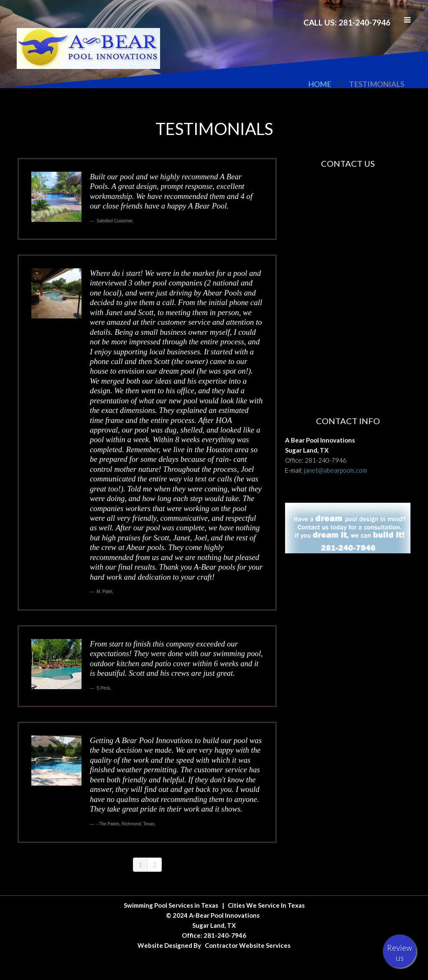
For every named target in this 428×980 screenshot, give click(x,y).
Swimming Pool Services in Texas (171, 905)
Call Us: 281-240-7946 (347, 22)
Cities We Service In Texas (266, 905)
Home (320, 84)
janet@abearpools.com (335, 470)
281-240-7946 (326, 460)
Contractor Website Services (248, 945)
